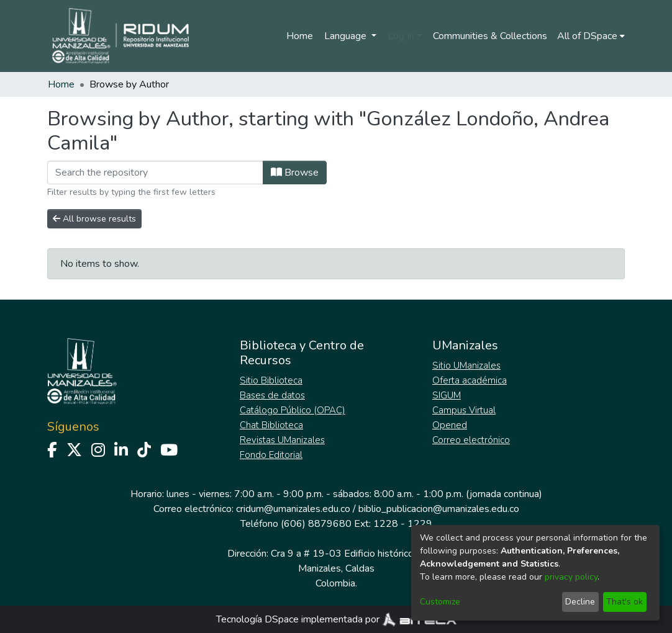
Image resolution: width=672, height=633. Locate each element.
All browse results (94, 219)
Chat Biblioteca (271, 425)
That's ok (624, 602)
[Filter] (155, 173)
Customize (440, 602)
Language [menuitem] (347, 36)
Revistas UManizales (282, 440)
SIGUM (447, 395)
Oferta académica (470, 380)
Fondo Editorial (271, 455)
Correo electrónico (471, 440)
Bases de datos (272, 395)
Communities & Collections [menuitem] (490, 36)
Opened (450, 425)
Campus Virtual (464, 410)
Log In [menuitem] (401, 36)
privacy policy (571, 577)
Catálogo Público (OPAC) (293, 410)
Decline (580, 602)
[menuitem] (591, 36)
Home (300, 36)
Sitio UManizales (466, 366)
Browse (295, 173)
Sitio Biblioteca (271, 380)
